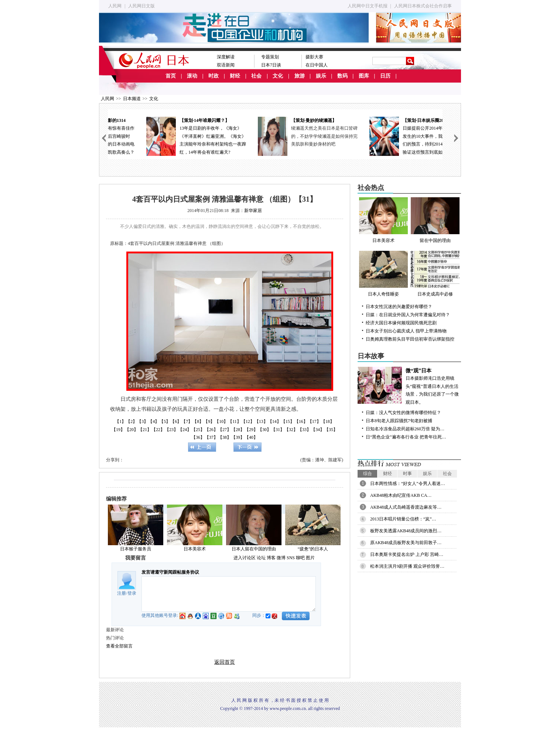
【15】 (288, 421)
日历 (385, 76)
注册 (122, 593)
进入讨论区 (245, 558)
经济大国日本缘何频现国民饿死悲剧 (401, 323)
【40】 (251, 437)
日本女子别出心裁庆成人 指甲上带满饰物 (406, 331)
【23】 (171, 430)
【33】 (304, 430)
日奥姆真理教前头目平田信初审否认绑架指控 (410, 339)
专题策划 (270, 57)
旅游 (300, 76)
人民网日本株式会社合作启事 (423, 6)
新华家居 (253, 211)
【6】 (176, 421)
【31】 (278, 430)
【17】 (314, 421)
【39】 (238, 437)
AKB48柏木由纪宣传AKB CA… (401, 495)
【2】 (132, 421)
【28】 (238, 430)
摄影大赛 (314, 57)
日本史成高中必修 (435, 274)
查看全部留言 (119, 646)
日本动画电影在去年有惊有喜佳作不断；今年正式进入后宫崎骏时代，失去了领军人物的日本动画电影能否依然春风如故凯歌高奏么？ (164, 136)
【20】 (132, 430)
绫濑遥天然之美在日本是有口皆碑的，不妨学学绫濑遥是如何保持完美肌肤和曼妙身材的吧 (403, 136)
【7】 (187, 421)
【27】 (225, 430)
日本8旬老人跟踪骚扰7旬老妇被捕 (399, 421)
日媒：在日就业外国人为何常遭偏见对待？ (408, 315)
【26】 (211, 430)
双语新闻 (226, 65)
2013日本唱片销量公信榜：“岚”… (403, 519)
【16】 (301, 421)
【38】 (225, 437)
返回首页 (225, 662)
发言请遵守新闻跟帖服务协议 (170, 572)
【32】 (291, 430)
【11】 (235, 421)
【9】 (209, 421)
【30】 (264, 430)
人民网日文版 (141, 6)
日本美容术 (195, 549)
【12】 (248, 421)
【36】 (198, 437)
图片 (310, 558)
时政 (214, 76)
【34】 (318, 430)
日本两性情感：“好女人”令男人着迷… (408, 484)
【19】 (118, 430)
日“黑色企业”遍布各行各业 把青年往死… (406, 437)
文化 (278, 76)
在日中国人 (317, 65)
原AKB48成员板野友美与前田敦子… (406, 543)
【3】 (143, 421)
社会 (256, 76)
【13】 (261, 421)
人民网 (115, 6)
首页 (171, 76)
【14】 (274, 421)
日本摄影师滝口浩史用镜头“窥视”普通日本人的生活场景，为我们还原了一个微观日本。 (409, 386)
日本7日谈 (271, 65)
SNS (291, 558)
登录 (132, 593)
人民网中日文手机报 (368, 6)
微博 (281, 558)
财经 (235, 76)
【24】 (185, 430)
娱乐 (321, 76)
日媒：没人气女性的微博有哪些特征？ (403, 413)
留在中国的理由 (435, 220)
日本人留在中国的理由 (254, 549)
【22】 (158, 430)
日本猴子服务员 (136, 549)
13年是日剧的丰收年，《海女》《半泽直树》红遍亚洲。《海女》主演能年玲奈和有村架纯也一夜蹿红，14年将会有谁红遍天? (275, 136)
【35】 (331, 430)
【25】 (198, 430)
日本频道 (132, 99)
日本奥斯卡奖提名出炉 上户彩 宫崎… (407, 554)
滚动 (192, 76)
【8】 (198, 421)
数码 (342, 76)
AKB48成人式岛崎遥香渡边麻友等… (406, 507)
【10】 (221, 421)
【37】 (211, 437)
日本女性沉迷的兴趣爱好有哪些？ (399, 307)
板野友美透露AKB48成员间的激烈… (406, 531)
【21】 (145, 430)
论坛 (261, 558)
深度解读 (226, 57)
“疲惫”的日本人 (313, 549)
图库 (364, 76)
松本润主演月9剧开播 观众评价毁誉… (407, 566)
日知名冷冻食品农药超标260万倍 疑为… (405, 429)
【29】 (251, 430)
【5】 (165, 421)
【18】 (328, 421)
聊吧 (300, 558)
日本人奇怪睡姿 (383, 274)
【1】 (120, 421)
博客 (271, 558)
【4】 (154, 421)
